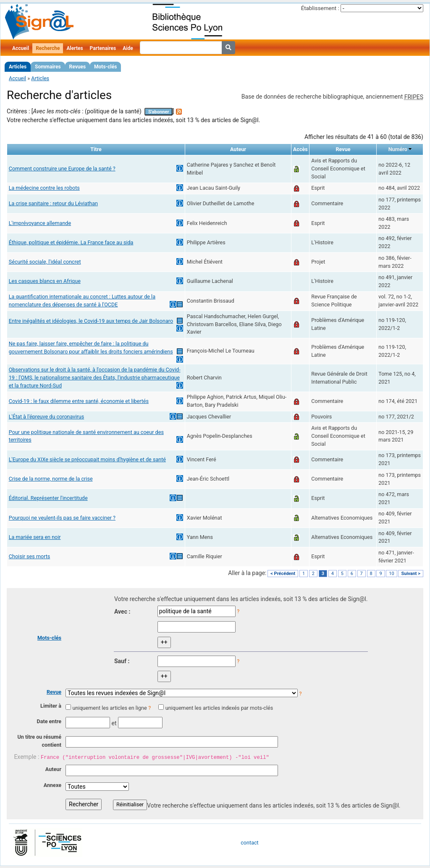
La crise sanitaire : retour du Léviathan (53, 203)
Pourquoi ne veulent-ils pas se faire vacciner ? (62, 518)
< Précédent (283, 574)
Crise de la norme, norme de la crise (51, 479)
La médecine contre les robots (44, 188)
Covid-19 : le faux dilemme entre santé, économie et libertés (79, 401)
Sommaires (48, 67)
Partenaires (103, 48)
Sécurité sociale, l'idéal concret (45, 262)
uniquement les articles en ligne (109, 708)
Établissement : (320, 8)
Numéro (398, 149)
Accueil (21, 48)
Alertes (75, 48)
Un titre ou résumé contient (39, 741)
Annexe (52, 785)
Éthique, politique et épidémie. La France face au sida (71, 242)
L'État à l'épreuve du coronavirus (46, 417)
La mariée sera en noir (35, 537)
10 (391, 574)
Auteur (53, 769)
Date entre (49, 721)
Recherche (48, 48)
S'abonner (159, 112)
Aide (128, 48)
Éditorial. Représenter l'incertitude (48, 498)
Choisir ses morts (30, 556)
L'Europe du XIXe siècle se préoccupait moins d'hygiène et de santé (87, 459)
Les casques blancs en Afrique (45, 281)
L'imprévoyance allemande (40, 223)
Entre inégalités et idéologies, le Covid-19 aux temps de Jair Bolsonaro (91, 321)
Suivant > (411, 574)
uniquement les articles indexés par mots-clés (219, 708)
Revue (54, 692)
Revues (78, 67)
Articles (18, 67)
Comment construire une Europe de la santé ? (62, 169)
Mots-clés (105, 67)
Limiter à (51, 706)
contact (249, 843)
